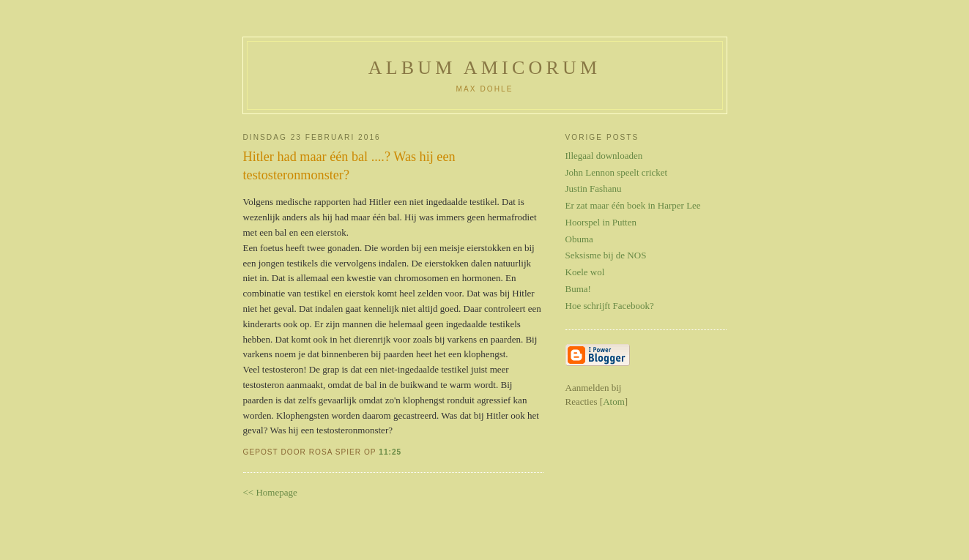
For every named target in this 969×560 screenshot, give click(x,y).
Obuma (579, 239)
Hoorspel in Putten (601, 222)
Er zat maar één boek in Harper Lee (633, 205)
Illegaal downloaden (604, 156)
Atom (614, 402)
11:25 (390, 452)
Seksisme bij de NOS (606, 255)
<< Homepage (270, 492)
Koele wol (585, 272)
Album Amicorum (485, 68)
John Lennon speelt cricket (617, 172)
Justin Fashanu (594, 188)
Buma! (578, 289)
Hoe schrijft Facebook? (610, 306)
